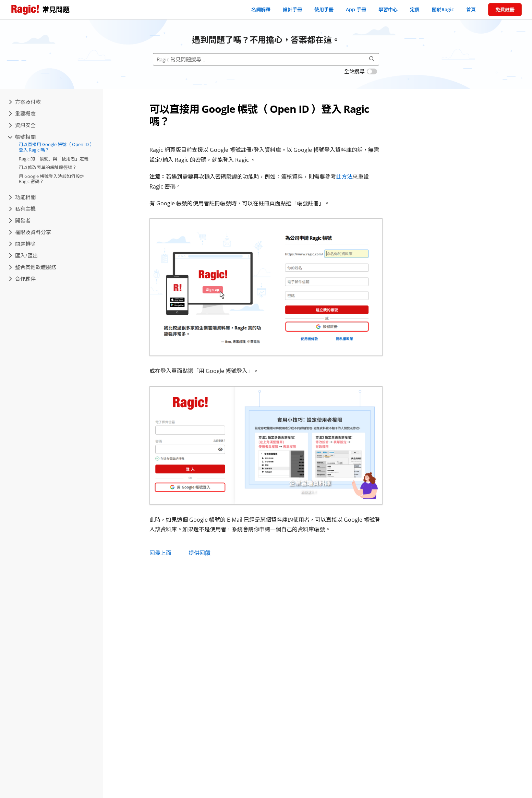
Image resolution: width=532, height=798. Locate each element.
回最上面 (160, 553)
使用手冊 (324, 9)
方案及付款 (25, 102)
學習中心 (388, 9)
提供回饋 (199, 553)
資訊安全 (22, 125)
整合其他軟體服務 (32, 267)
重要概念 (22, 113)
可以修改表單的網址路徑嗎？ (48, 167)
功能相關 (22, 197)
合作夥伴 (22, 279)
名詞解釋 (261, 9)
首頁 (471, 9)
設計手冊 (292, 9)
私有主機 (22, 209)
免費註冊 (505, 9)
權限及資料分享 (30, 232)
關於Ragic (443, 9)
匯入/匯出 (23, 255)
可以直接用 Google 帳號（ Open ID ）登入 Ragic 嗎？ (57, 147)
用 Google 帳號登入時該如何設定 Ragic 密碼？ (52, 179)
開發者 (20, 220)
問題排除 (22, 244)
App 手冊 (356, 9)
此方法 (344, 177)
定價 (415, 9)
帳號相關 (22, 137)
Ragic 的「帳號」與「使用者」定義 (54, 159)
